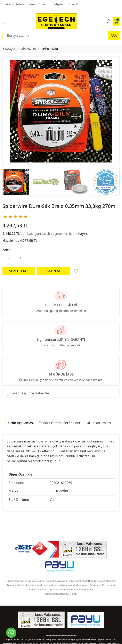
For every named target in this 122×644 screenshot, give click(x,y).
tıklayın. (82, 234)
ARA (114, 36)
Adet (6, 250)
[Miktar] (20, 258)
